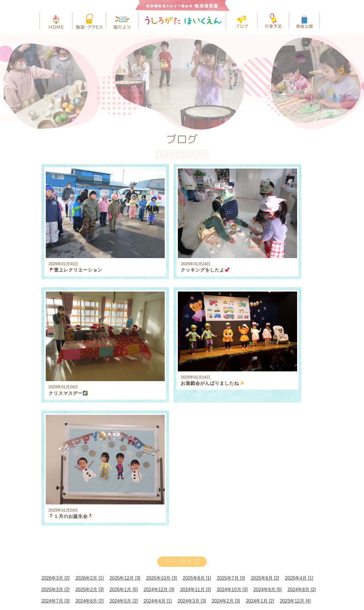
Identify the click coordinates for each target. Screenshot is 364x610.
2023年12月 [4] (295, 422)
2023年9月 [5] (129, 433)
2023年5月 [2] (265, 433)
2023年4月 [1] (299, 433)
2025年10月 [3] (162, 399)
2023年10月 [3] (94, 433)
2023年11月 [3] (57, 433)
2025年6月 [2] (265, 399)
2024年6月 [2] (90, 422)
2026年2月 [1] (90, 399)
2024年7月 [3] (56, 422)
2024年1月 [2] (260, 422)
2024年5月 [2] (124, 422)
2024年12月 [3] (159, 410)
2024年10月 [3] (232, 410)
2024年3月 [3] (192, 422)
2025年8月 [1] (197, 399)
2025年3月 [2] (56, 410)
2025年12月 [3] (125, 399)
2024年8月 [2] (302, 410)
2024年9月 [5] (267, 410)
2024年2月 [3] (226, 422)
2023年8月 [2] (163, 433)
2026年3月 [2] (56, 399)
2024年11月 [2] (196, 410)
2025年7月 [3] (231, 399)
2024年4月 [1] (158, 422)
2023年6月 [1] (231, 433)
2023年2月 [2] (90, 445)
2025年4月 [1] (299, 399)
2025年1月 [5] (124, 410)
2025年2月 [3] (90, 410)
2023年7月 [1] (197, 433)
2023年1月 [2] (124, 445)
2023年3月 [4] (56, 445)
